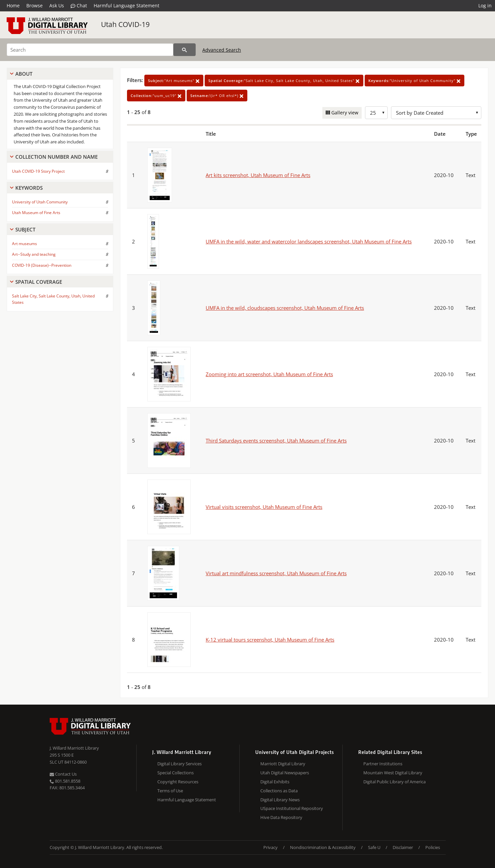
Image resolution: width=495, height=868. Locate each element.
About (24, 74)
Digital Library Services (179, 764)
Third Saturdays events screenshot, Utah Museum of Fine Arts (276, 441)
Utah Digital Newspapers (285, 773)
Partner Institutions (383, 764)
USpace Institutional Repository (292, 808)
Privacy (270, 847)
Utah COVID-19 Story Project (38, 171)
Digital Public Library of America (394, 782)
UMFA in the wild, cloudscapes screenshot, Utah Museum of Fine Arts (285, 308)
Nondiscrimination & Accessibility (323, 847)
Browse (34, 6)
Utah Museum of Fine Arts (36, 213)
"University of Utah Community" (414, 81)
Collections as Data (279, 791)
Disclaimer (403, 847)
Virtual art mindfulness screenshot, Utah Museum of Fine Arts (276, 573)
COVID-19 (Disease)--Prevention (42, 265)
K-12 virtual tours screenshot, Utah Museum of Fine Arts (270, 640)
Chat (79, 6)
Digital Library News (280, 800)
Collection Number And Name (56, 157)
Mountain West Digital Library (393, 773)
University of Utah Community (40, 202)
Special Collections (175, 773)
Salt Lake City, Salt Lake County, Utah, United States (53, 299)
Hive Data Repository (281, 817)
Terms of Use (170, 791)
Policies (433, 847)
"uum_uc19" (156, 96)
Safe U (374, 847)
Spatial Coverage (39, 282)
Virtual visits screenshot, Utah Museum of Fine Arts (264, 507)
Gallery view (344, 113)
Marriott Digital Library (283, 764)
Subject (25, 229)
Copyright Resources (178, 782)
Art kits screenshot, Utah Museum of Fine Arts (258, 175)
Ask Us (57, 6)
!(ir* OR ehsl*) (217, 96)
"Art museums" (174, 81)
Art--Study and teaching (34, 254)
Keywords (29, 188)
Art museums (24, 244)
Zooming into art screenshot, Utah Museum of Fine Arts (269, 374)
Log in (485, 6)
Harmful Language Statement (126, 6)
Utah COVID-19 (125, 24)
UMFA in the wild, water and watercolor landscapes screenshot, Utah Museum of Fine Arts (309, 241)
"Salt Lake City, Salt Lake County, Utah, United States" (284, 81)
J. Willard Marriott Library (74, 748)
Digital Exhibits (275, 782)
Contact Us (63, 774)
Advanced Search (222, 50)
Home (13, 6)
